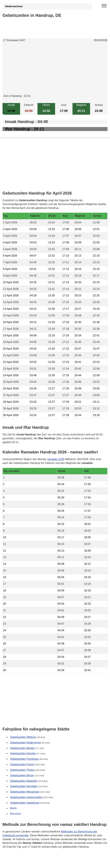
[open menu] (104, 6)
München (16, 814)
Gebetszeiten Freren (22, 764)
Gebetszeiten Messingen (25, 792)
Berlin (13, 808)
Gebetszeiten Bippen (23, 748)
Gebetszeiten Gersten (23, 753)
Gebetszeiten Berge (22, 775)
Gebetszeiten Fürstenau (24, 759)
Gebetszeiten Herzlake (24, 786)
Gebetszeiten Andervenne (25, 742)
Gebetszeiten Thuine (22, 770)
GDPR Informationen (15, 863)
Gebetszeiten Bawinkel (24, 781)
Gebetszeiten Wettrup (23, 737)
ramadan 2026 (56, 459)
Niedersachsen (14, 6)
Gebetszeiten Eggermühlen (26, 797)
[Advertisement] (55, 71)
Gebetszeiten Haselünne (25, 803)
